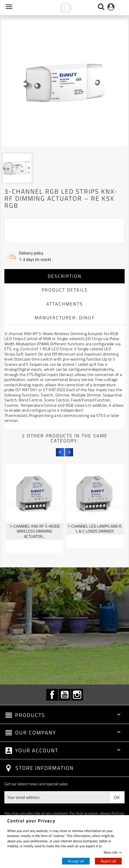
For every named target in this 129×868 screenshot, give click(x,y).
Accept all (76, 861)
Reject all (108, 861)
